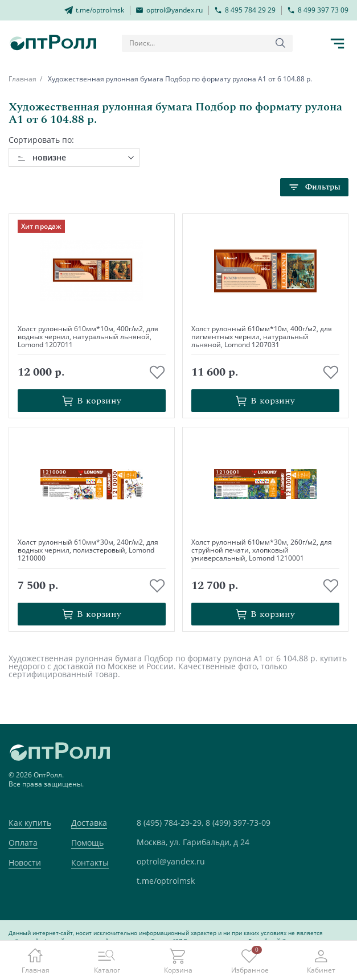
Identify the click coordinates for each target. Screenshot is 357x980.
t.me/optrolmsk (166, 881)
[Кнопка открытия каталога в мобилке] (337, 43)
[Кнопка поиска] (281, 43)
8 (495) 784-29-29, (170, 823)
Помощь (87, 843)
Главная (22, 79)
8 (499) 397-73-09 (238, 823)
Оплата (23, 843)
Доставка (89, 823)
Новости (25, 862)
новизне (49, 157)
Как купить (30, 823)
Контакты (90, 862)
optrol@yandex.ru (171, 861)
